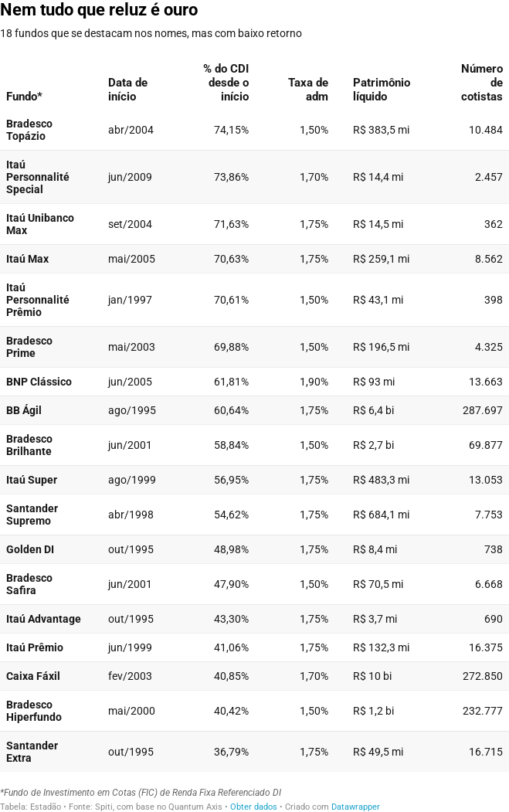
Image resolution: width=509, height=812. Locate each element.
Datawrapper (356, 807)
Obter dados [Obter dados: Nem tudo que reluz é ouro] (254, 807)
